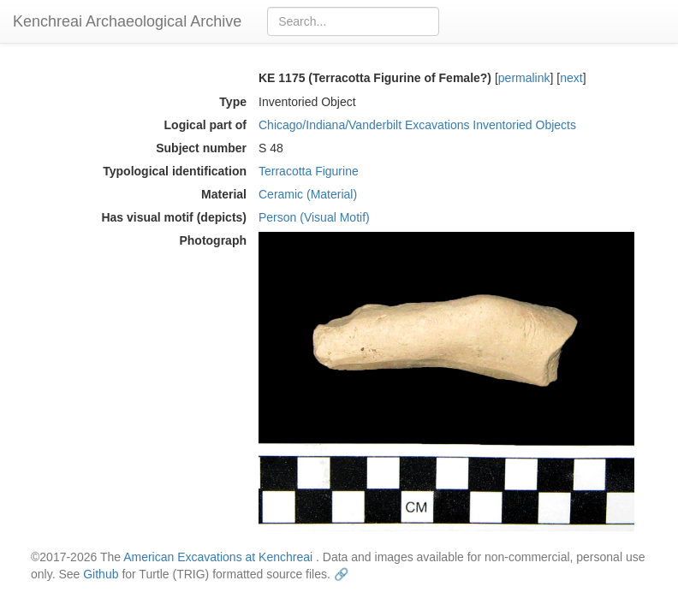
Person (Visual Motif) (314, 217)
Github (101, 574)
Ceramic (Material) (308, 194)
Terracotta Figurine (309, 171)
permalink (524, 78)
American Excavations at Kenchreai (218, 557)
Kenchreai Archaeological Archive (127, 21)
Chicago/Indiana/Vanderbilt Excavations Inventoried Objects (417, 125)
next (571, 78)
